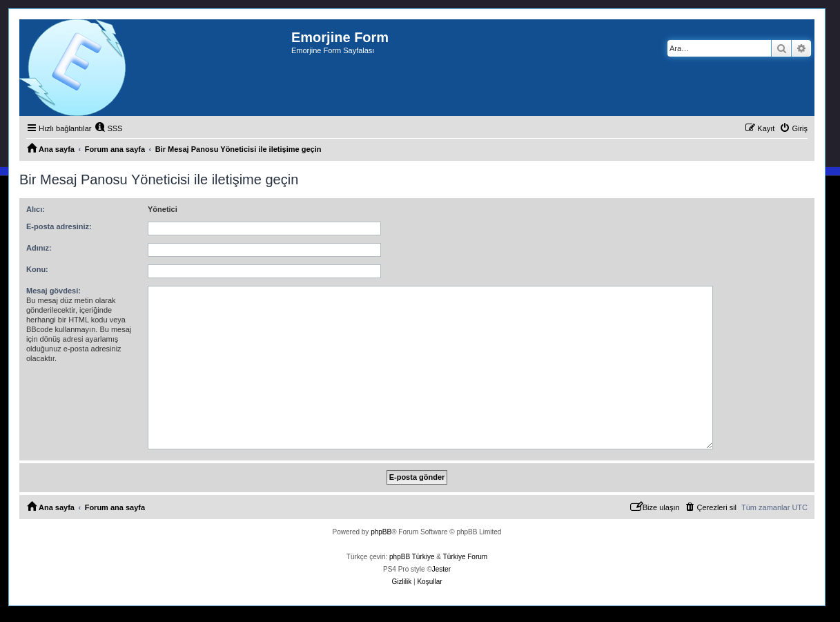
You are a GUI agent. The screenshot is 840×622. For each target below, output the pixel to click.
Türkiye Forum (465, 557)
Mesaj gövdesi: (53, 291)
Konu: (37, 269)
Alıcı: (36, 209)
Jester (441, 569)
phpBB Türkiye (412, 557)
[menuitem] (108, 128)
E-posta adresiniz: (59, 226)
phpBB (381, 532)
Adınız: (39, 248)
